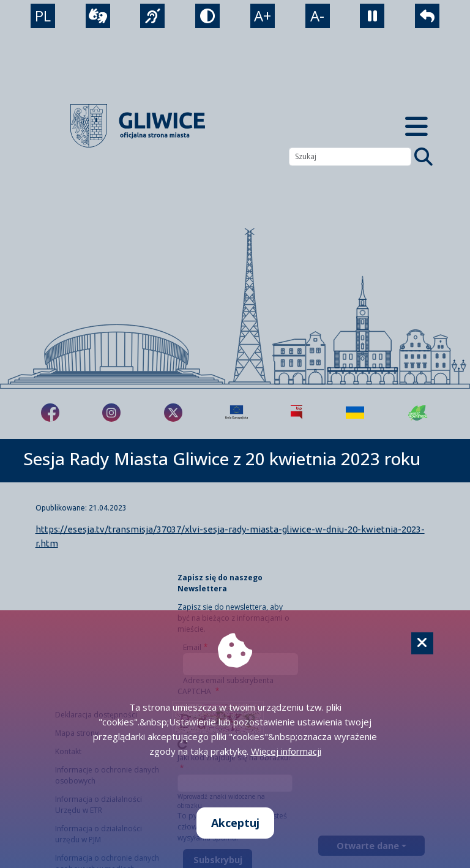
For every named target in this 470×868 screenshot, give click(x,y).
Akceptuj (235, 823)
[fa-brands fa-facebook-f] (50, 413)
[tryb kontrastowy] (207, 16)
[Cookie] (422, 643)
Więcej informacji (286, 751)
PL (43, 16)
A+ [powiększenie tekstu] (263, 16)
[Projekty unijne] (237, 413)
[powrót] (427, 16)
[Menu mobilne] (416, 126)
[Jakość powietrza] (418, 413)
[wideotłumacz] (98, 16)
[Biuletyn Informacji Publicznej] (297, 413)
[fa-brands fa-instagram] (111, 413)
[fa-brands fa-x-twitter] (173, 413)
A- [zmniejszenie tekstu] (317, 16)
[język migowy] (152, 16)
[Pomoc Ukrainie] (355, 413)
